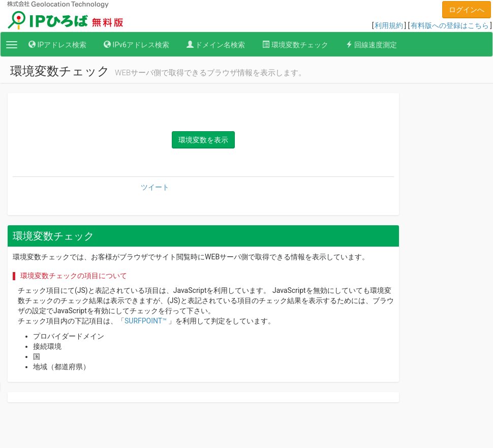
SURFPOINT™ (146, 321)
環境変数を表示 (203, 140)
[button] (12, 45)
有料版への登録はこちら (450, 25)
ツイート (155, 187)
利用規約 (389, 25)
